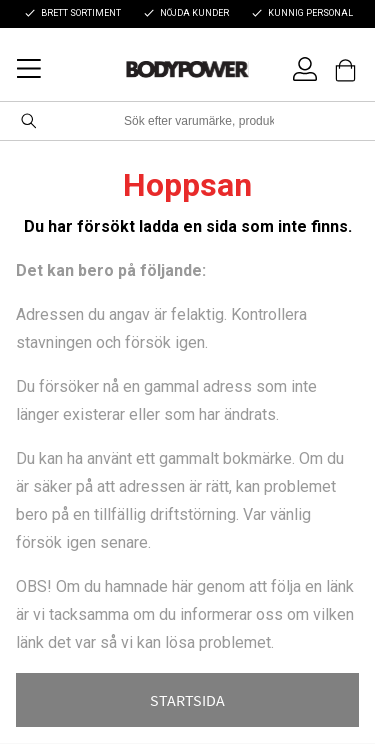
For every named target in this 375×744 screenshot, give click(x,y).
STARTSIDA (187, 700)
